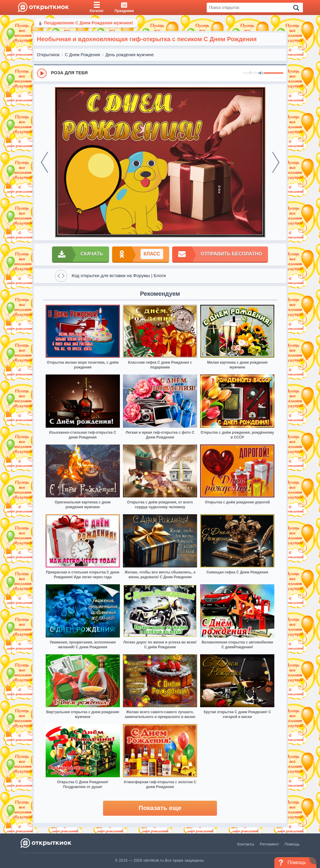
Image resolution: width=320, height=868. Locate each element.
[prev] (44, 162)
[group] (160, 73)
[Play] (42, 73)
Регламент (270, 844)
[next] (276, 162)
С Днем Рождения (82, 55)
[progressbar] (274, 73)
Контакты (246, 844)
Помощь (292, 844)
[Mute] (261, 73)
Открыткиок (48, 55)
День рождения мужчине (130, 55)
